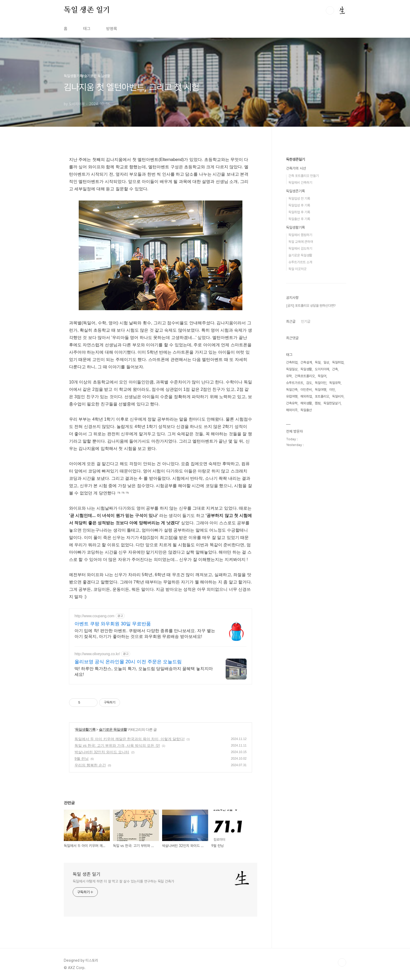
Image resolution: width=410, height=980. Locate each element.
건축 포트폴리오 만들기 (304, 333)
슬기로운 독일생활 (113, 730)
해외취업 (306, 553)
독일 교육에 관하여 (301, 399)
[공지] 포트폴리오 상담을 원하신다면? (311, 463)
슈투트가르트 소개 (300, 419)
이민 (332, 547)
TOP (342, 962)
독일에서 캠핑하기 (300, 392)
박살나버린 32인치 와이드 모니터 (102, 752)
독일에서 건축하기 (300, 340)
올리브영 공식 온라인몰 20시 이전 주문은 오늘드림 (128, 662)
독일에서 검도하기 (300, 406)
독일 (318, 519)
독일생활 (306, 526)
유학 (289, 533)
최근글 (291, 478)
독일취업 (338, 519)
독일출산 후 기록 (299, 376)
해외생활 (306, 560)
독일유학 (335, 540)
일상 (326, 519)
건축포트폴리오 (305, 533)
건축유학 (292, 560)
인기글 (306, 478)
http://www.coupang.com (95, 616)
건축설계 (306, 519)
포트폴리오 (322, 553)
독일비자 (338, 553)
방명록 (112, 29)
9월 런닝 (82, 759)
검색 (330, 10)
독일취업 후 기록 (299, 369)
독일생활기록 (85, 730)
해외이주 (292, 567)
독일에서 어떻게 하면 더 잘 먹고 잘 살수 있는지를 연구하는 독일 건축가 (123, 881)
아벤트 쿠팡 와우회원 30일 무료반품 (113, 624)
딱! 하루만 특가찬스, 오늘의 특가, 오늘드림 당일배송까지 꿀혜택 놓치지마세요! (144, 672)
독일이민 (321, 540)
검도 (309, 540)
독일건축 (292, 547)
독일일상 (292, 526)
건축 (335, 526)
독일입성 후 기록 (299, 362)
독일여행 (321, 547)
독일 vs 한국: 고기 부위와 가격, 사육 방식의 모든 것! (117, 745)
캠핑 (318, 560)
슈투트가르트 (295, 540)
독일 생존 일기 (87, 10)
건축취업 (292, 519)
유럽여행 (292, 553)
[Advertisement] (316, 230)
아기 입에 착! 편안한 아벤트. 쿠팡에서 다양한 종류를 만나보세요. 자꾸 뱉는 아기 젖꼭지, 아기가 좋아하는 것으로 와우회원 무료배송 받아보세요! (145, 634)
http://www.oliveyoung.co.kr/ (97, 654)
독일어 (322, 533)
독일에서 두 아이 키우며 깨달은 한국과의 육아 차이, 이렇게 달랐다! (130, 739)
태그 (87, 29)
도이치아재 (322, 526)
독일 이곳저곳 (297, 426)
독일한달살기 (332, 560)
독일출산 (306, 567)
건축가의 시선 (296, 325)
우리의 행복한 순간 (90, 765)
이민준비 (306, 547)
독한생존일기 (295, 316)
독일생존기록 (295, 348)
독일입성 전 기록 (299, 356)
